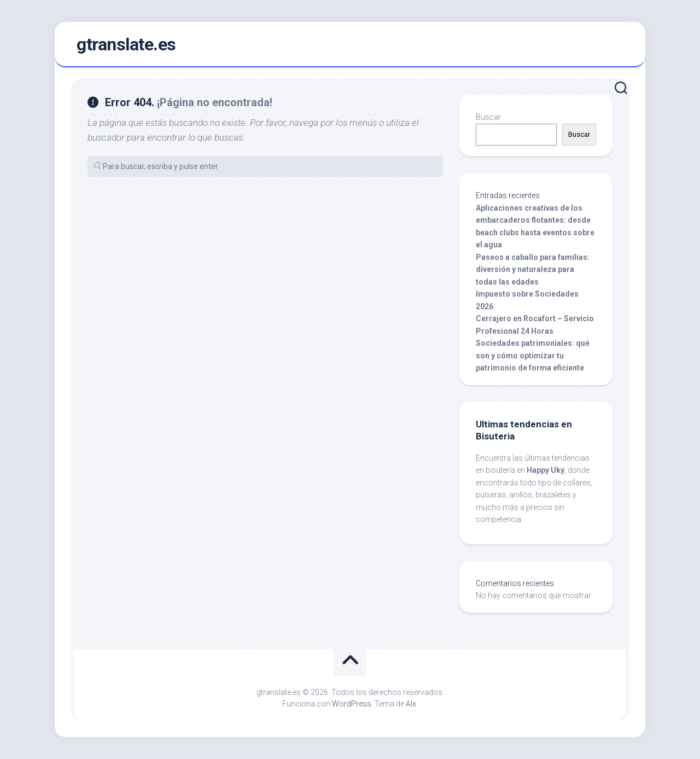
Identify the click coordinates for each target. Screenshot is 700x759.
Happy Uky (546, 470)
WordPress (352, 704)
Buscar (488, 117)
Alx (411, 704)
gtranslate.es (126, 44)
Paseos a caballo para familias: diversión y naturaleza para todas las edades (533, 270)
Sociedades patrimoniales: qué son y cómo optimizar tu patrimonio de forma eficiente (533, 355)
